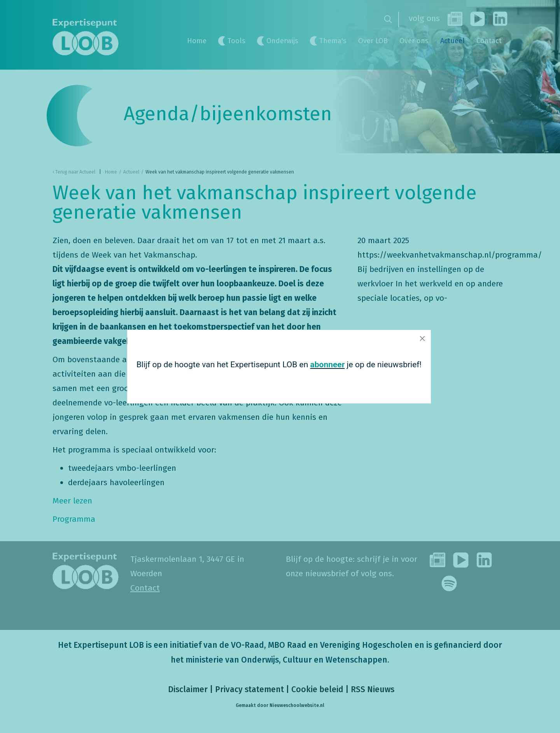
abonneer (323, 365)
